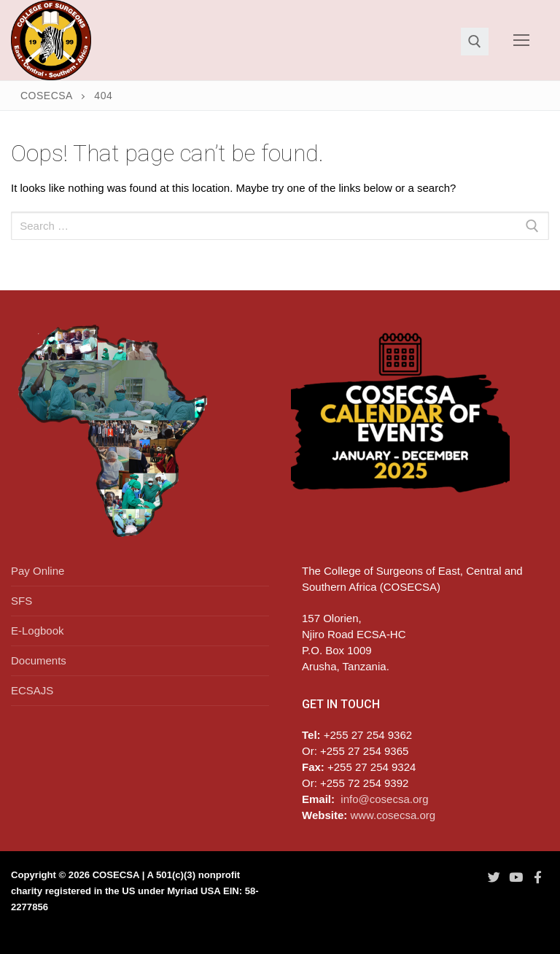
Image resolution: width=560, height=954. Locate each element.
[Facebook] (538, 877)
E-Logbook (38, 631)
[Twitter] (494, 877)
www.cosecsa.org (393, 815)
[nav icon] (522, 40)
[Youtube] (516, 877)
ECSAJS (32, 690)
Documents (39, 660)
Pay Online (38, 571)
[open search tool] (475, 42)
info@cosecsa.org (384, 799)
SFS (22, 601)
